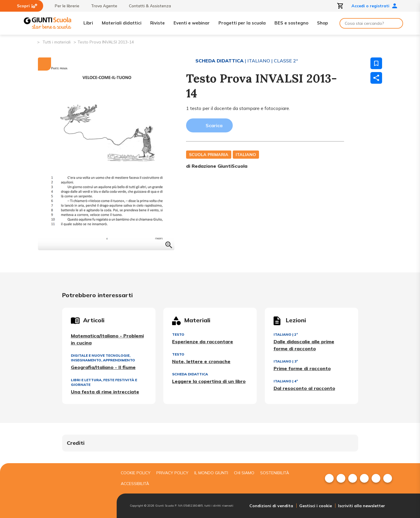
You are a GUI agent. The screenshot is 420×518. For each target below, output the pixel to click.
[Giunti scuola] (69, 491)
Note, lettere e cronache (201, 361)
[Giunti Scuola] (48, 23)
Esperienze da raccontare (203, 342)
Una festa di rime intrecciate (105, 392)
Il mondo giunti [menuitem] (211, 473)
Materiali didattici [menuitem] (122, 23)
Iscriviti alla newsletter (362, 506)
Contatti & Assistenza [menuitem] (147, 6)
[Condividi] (376, 78)
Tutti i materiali (57, 42)
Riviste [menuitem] (157, 23)
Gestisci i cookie (316, 506)
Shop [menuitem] (322, 23)
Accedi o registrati (374, 6)
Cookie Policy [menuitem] (136, 473)
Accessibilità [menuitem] (135, 484)
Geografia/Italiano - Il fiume (103, 367)
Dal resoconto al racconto (304, 388)
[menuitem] (329, 478)
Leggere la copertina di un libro (209, 381)
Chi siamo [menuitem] (244, 473)
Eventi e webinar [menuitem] (192, 23)
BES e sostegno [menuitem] (291, 23)
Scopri (27, 6)
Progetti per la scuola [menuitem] (242, 23)
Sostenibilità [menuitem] (275, 473)
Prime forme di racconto (302, 368)
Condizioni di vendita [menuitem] (271, 506)
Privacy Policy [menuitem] (172, 473)
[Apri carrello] (340, 6)
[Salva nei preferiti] (376, 63)
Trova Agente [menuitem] (101, 6)
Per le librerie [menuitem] (64, 6)
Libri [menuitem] (88, 23)
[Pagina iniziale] (32, 42)
